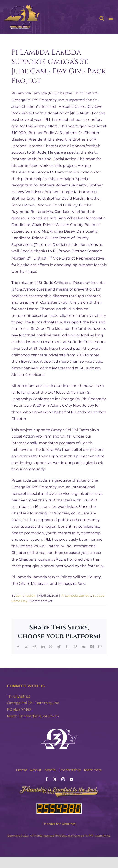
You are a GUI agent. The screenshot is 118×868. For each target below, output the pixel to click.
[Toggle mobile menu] (111, 18)
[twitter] (55, 779)
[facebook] (47, 779)
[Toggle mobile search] (102, 18)
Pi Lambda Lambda (76, 595)
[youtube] (71, 779)
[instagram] (63, 779)
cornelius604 (26, 595)
